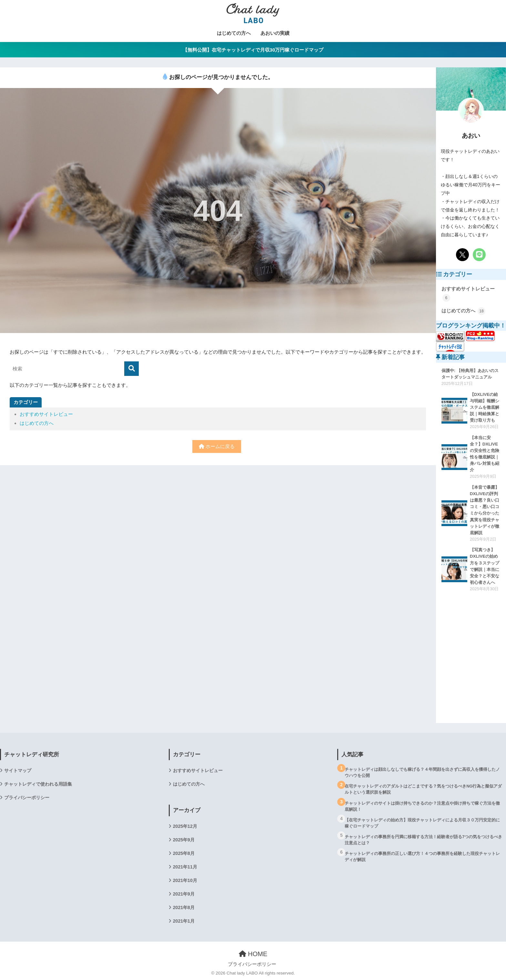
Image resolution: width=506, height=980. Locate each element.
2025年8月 (184, 853)
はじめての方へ (234, 33)
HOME (253, 954)
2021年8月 (184, 907)
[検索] (132, 369)
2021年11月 (185, 867)
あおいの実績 (275, 33)
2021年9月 (184, 894)
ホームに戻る (217, 446)
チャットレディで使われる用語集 (38, 784)
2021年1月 (184, 921)
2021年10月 (185, 880)
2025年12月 (185, 826)
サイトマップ (18, 770)
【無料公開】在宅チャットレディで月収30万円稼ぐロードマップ (253, 50)
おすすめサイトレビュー (46, 414)
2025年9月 (184, 840)
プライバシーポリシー (27, 798)
